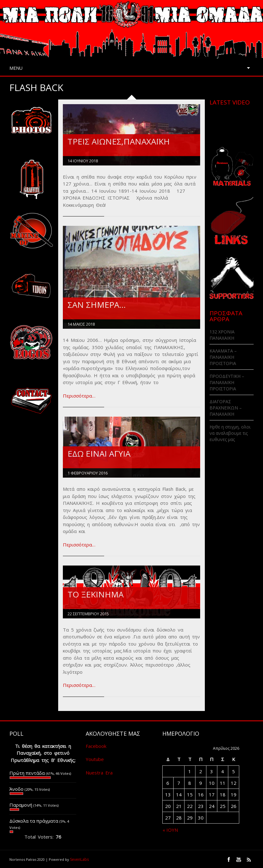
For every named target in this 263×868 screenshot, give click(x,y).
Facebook (96, 746)
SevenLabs (79, 859)
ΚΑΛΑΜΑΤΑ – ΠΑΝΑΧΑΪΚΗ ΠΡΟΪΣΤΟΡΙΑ (223, 357)
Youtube (95, 759)
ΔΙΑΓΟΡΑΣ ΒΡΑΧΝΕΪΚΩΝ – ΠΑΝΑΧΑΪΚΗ (226, 408)
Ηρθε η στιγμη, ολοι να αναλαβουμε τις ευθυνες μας (230, 433)
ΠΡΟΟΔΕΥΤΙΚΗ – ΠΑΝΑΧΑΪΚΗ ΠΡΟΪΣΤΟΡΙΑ (227, 382)
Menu (16, 68)
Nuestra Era (99, 773)
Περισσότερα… (79, 396)
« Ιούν (170, 830)
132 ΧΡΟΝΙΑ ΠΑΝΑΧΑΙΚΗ (222, 335)
